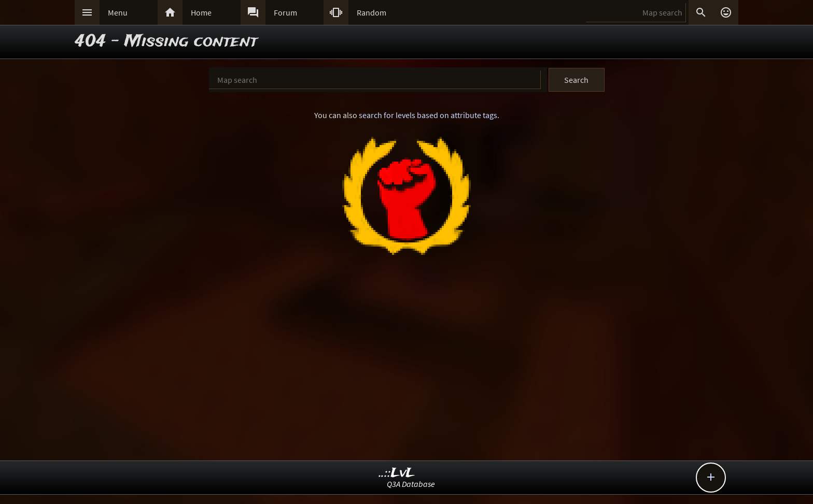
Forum (285, 12)
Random (372, 12)
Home (201, 12)
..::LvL (397, 473)
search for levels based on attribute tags (428, 115)
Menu (118, 12)
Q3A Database (411, 484)
